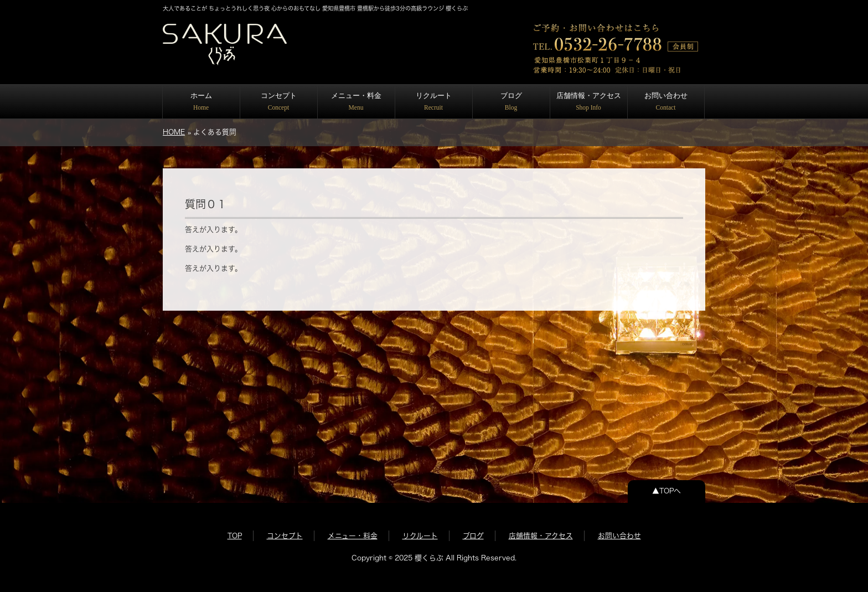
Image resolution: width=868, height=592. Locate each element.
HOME (174, 132)
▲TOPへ (666, 491)
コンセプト (279, 101)
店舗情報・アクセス (589, 101)
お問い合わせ (666, 101)
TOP (235, 536)
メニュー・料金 (356, 101)
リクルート (434, 101)
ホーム (201, 101)
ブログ (511, 101)
